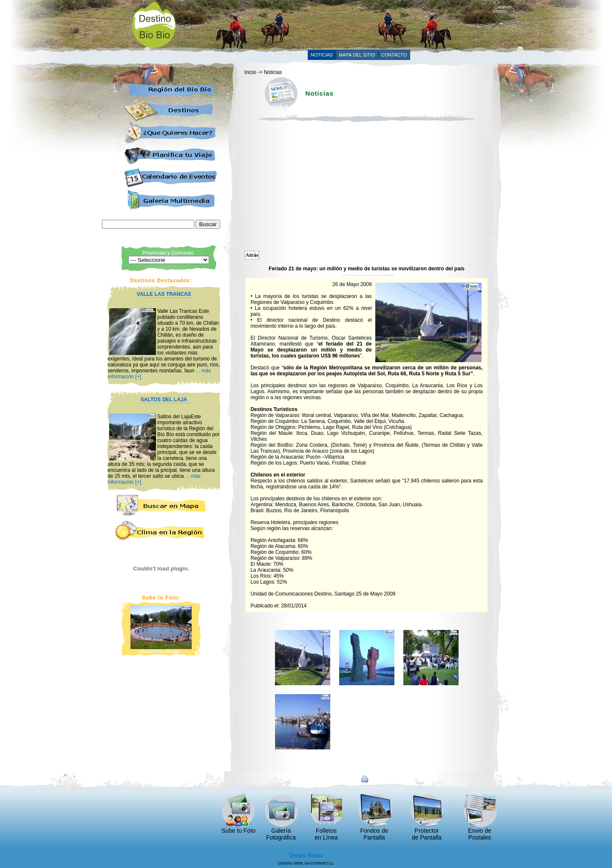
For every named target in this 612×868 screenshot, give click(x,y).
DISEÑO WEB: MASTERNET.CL (306, 863)
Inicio (250, 72)
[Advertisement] (339, 24)
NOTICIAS (322, 55)
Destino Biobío (306, 856)
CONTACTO (394, 55)
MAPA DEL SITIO (357, 55)
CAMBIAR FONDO (503, 8)
